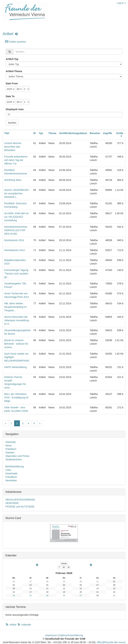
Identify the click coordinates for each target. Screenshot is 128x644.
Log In (121, 3)
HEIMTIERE (12, 503)
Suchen (12, 123)
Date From (12, 83)
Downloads (11, 473)
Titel (7, 133)
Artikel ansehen (15, 42)
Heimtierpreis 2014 (14, 250)
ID (35, 133)
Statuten (10, 452)
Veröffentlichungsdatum (73, 133)
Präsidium (11, 449)
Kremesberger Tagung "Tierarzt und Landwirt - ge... (17, 274)
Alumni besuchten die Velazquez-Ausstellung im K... (17, 320)
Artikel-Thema (14, 71)
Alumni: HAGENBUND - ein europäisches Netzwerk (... (17, 193)
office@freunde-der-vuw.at (111, 642)
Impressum (51, 635)
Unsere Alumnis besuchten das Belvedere (13, 147)
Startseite (11, 442)
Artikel (8, 34)
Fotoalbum (11, 477)
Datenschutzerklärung (71, 635)
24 (31, 595)
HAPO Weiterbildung (15, 367)
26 (64, 595)
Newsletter (11, 480)
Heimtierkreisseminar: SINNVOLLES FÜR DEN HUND (16, 230)
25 (47, 595)
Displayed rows (15, 109)
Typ (41, 133)
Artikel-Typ (12, 59)
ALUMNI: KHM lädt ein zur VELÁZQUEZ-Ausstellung (16, 217)
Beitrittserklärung (15, 466)
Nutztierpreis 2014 (14, 240)
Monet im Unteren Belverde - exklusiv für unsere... (16, 344)
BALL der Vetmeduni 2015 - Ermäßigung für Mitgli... (16, 398)
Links (8, 470)
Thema (52, 133)
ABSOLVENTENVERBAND (20, 500)
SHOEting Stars (13, 180)
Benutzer (95, 133)
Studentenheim (14, 459)
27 (81, 595)
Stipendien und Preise (17, 456)
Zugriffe (108, 133)
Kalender (24, 625)
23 (14, 595)
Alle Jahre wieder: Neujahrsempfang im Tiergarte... (15, 307)
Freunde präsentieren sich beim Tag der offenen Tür (16, 160)
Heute (64, 564)
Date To (10, 96)
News (8, 446)
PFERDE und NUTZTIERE (20, 507)
